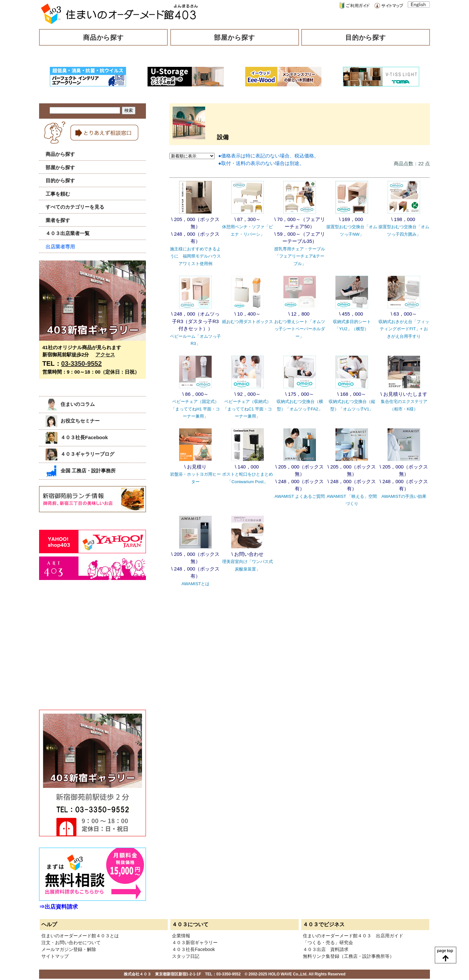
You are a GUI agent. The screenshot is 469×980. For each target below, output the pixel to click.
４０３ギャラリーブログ (80, 454)
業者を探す (58, 220)
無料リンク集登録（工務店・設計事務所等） (348, 956)
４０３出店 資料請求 (326, 949)
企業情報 (181, 936)
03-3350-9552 (82, 364)
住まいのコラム (70, 404)
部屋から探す (234, 37)
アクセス (105, 355)
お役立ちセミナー (73, 421)
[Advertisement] (88, 652)
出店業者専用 (60, 247)
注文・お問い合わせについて (71, 943)
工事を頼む (58, 194)
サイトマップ (55, 956)
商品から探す (104, 37)
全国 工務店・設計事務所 (81, 471)
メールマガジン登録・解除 (69, 949)
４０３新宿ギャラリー (195, 943)
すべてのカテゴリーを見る (75, 207)
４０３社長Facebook (77, 437)
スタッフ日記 (186, 956)
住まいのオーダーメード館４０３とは (80, 936)
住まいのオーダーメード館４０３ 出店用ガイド (353, 936)
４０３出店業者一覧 (68, 233)
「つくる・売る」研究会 (328, 943)
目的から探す (366, 37)
